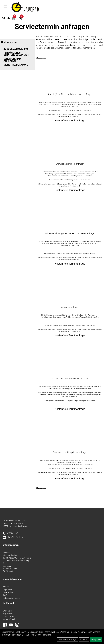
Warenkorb (8, 611)
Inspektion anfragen (70, 307)
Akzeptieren (96, 639)
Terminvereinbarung (20, 561)
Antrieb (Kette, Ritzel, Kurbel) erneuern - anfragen (70, 94)
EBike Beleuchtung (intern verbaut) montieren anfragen (70, 233)
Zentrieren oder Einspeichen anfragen (70, 452)
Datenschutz (8, 592)
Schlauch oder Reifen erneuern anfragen (70, 379)
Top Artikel (8, 614)
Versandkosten (9, 616)
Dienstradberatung (16, 65)
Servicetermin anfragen (13, 60)
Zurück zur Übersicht (17, 49)
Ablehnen (84, 639)
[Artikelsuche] (4, 18)
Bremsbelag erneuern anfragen (70, 164)
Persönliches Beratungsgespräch (16, 54)
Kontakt (6, 587)
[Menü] (5, 7)
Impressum (8, 589)
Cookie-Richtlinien (43, 635)
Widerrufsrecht (9, 619)
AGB (5, 595)
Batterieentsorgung (11, 598)
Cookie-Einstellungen (67, 639)
